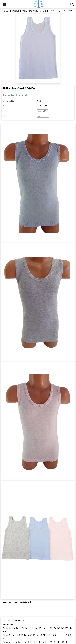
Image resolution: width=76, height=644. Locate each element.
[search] (72, 5)
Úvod (6, 11)
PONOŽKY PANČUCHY (19, 11)
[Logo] (38, 4)
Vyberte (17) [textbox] (42, 116)
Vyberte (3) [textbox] (42, 111)
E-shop (5, 4)
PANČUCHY (34, 11)
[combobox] (43, 111)
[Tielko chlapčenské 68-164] (38, 15)
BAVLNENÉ (44, 11)
